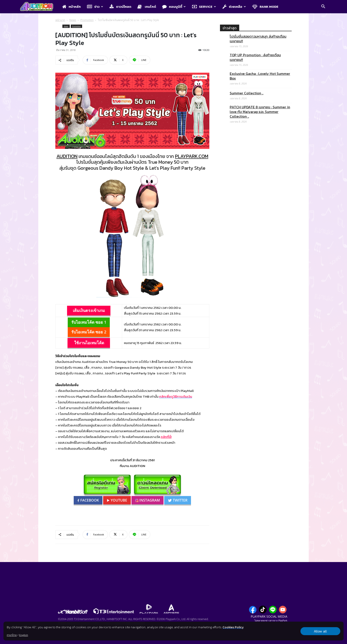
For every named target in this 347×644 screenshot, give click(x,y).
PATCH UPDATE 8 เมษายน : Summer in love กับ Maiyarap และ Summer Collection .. (260, 112)
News (73, 20)
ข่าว (95, 7)
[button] (323, 7)
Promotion (87, 20)
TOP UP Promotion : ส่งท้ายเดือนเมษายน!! (255, 57)
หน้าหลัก (71, 7)
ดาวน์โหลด (120, 7)
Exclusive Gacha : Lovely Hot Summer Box (260, 76)
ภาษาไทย (12, 635)
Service (204, 7)
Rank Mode (265, 7)
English (24, 635)
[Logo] (39, 7)
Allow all (320, 631)
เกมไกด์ (147, 7)
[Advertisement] (256, 308)
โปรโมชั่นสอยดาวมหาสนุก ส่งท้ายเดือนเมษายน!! (258, 39)
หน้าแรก (60, 20)
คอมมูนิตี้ (174, 7)
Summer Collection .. (247, 93)
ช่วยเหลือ (234, 7)
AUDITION (67, 156)
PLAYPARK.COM (192, 156)
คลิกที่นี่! (166, 437)
